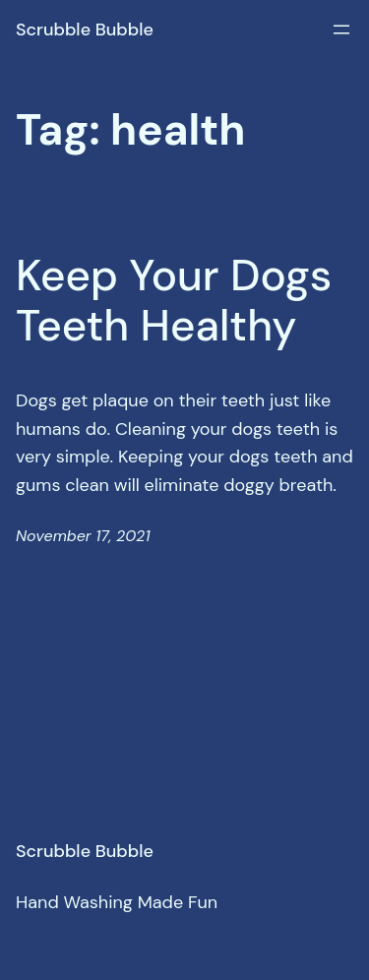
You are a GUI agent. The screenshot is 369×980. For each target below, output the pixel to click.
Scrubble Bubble (85, 30)
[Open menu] (341, 30)
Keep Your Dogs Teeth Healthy (174, 301)
